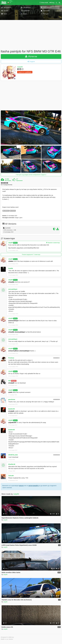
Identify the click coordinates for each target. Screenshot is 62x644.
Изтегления (8, 181)
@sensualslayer (13, 321)
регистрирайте (34, 486)
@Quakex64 (12, 423)
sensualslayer (13, 289)
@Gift (10, 392)
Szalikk (11, 268)
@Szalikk (11, 282)
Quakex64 (12, 409)
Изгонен (14, 381)
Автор (15, 243)
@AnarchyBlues (14, 351)
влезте (21, 486)
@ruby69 (11, 383)
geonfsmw (12, 399)
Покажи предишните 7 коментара (31, 255)
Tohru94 (11, 476)
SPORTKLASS (13, 455)
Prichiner (11, 358)
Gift (9, 381)
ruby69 (20, 67)
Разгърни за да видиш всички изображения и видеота (31, 175)
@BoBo (11, 261)
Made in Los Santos (7, 639)
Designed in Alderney (7, 637)
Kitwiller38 (12, 464)
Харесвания (19, 181)
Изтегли (31, 56)
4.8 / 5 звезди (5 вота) (6, 185)
